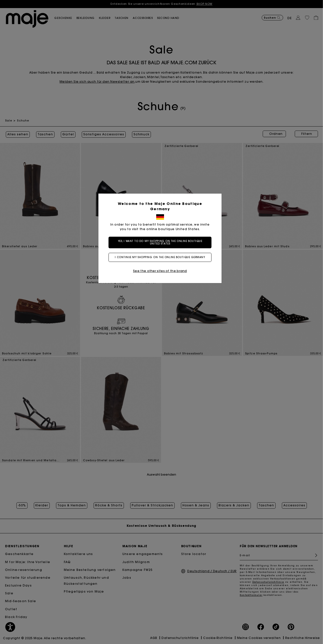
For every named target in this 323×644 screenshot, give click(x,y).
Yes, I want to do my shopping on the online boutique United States (162, 242)
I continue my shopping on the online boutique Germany (161, 257)
